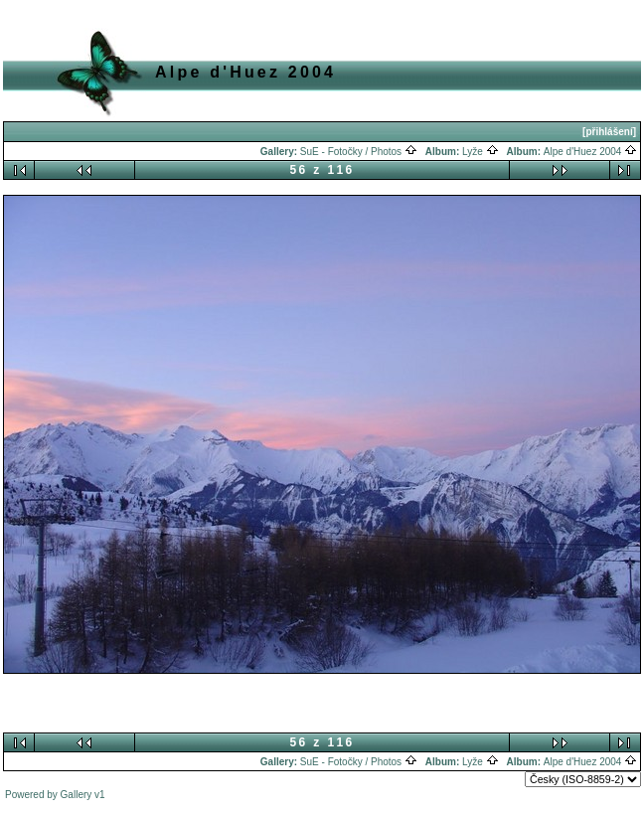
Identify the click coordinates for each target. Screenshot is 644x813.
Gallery (77, 795)
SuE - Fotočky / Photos (359, 152)
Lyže (481, 152)
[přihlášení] (609, 132)
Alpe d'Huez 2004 (590, 152)
